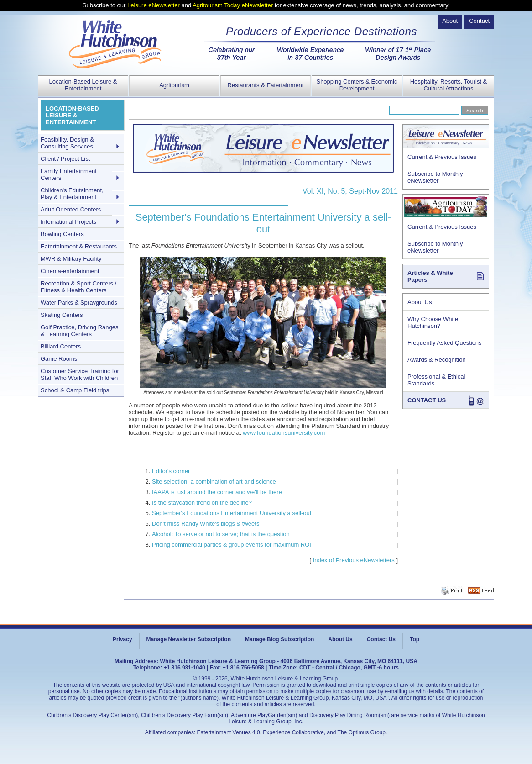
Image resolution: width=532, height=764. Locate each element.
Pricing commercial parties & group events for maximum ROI (232, 545)
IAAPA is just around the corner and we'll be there (217, 492)
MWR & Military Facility (71, 259)
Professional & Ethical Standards (436, 380)
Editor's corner (171, 471)
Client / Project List (65, 159)
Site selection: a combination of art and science (214, 482)
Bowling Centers (62, 234)
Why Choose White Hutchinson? (433, 322)
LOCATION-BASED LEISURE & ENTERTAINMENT (72, 115)
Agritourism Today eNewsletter (233, 5)
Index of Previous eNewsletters (354, 560)
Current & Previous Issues (442, 157)
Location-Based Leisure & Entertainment (83, 85)
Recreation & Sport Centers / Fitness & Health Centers (78, 287)
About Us (420, 302)
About (450, 21)
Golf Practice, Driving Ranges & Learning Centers (80, 331)
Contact (479, 21)
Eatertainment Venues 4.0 (229, 732)
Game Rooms (59, 359)
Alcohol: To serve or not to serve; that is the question (221, 534)
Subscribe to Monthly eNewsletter (435, 177)
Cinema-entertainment (70, 271)
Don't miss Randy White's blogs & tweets (206, 524)
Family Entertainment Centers (69, 174)
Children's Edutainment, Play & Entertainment (72, 194)
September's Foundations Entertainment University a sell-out (232, 513)
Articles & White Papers (430, 276)
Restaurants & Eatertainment (266, 85)
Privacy (123, 639)
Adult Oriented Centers (71, 209)
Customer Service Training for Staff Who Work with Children (80, 374)
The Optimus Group (362, 732)
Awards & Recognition (437, 360)
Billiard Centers (61, 346)
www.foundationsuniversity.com (284, 433)
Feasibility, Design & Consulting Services (67, 143)
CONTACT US (427, 400)
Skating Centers (62, 315)
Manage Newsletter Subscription (189, 639)
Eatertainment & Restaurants (79, 246)
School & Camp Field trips (75, 390)
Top (415, 639)
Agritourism (174, 85)
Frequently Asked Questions (445, 343)
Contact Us (381, 639)
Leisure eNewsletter (154, 5)
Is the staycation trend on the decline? (202, 503)
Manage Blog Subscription (279, 639)
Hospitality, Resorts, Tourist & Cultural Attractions (449, 85)
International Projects (68, 222)
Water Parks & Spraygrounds (79, 303)
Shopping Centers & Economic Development (357, 85)
